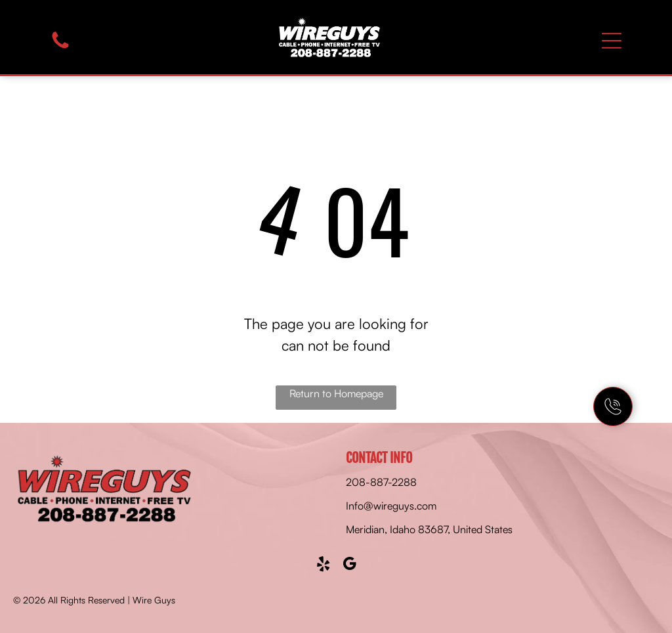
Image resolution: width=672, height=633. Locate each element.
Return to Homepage (336, 393)
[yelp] (323, 565)
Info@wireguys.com (391, 506)
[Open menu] (612, 41)
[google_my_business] (349, 565)
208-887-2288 (381, 482)
